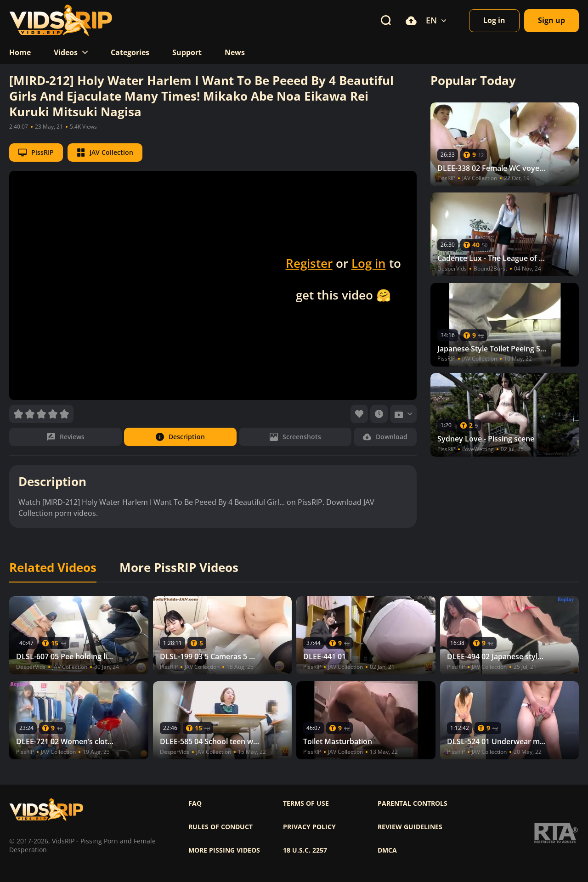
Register (309, 263)
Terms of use (306, 803)
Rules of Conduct (220, 827)
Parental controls (413, 803)
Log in (369, 263)
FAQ (195, 803)
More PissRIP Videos (179, 568)
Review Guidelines (410, 827)
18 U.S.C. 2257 (305, 850)
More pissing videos (224, 850)
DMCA (387, 850)
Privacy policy (309, 827)
